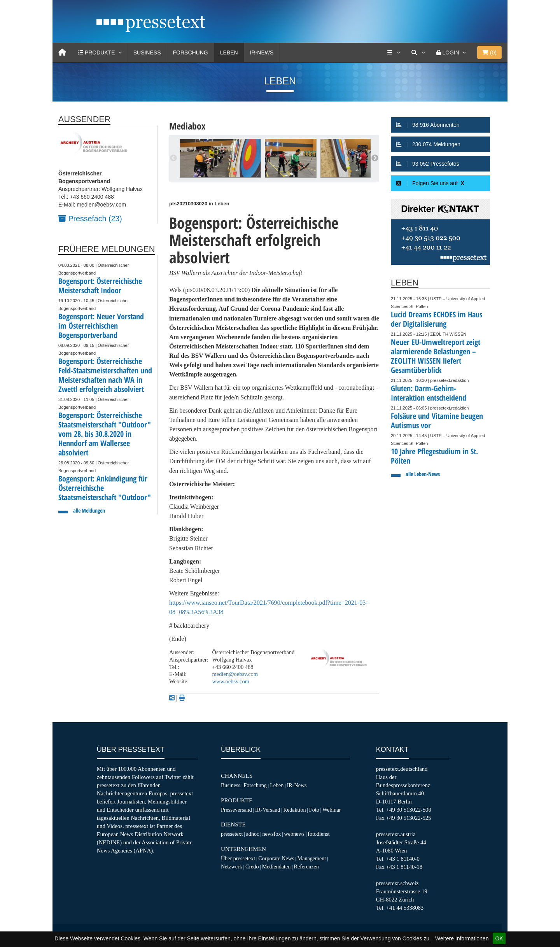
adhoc (253, 834)
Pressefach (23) (90, 219)
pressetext (232, 834)
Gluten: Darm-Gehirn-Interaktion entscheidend (429, 393)
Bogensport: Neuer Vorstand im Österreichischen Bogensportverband (101, 326)
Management (312, 858)
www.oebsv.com (231, 681)
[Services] (394, 53)
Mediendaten (276, 866)
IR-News (262, 53)
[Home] (62, 53)
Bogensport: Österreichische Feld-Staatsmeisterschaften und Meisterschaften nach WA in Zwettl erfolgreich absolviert (105, 375)
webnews (295, 834)
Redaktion (295, 810)
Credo (252, 866)
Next (375, 158)
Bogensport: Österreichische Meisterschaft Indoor (100, 286)
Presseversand (236, 810)
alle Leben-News (423, 474)
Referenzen (306, 866)
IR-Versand (268, 810)
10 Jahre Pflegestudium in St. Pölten (434, 456)
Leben (229, 53)
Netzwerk (232, 866)
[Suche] (418, 53)
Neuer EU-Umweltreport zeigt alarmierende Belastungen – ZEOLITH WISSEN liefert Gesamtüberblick (436, 356)
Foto (314, 810)
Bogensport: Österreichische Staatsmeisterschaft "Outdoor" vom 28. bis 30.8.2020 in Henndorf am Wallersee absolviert (105, 434)
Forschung (191, 53)
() (489, 53)
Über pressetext (238, 858)
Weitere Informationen (462, 938)
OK (499, 938)
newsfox (272, 834)
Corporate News (276, 858)
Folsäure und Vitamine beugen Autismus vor (437, 421)
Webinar (332, 810)
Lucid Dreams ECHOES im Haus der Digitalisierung (437, 319)
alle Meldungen (89, 510)
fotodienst (318, 834)
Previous (173, 158)
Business (147, 53)
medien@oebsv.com (235, 674)
